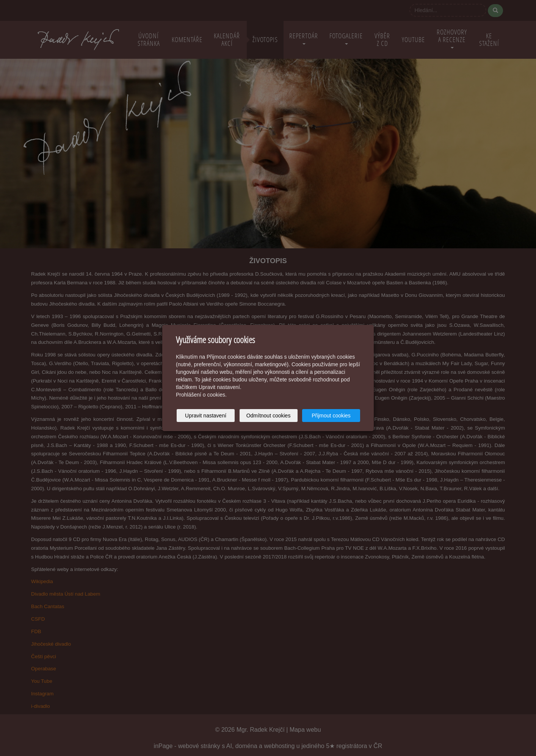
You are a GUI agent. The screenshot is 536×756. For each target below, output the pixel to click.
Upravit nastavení (206, 416)
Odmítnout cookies (269, 416)
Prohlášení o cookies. (201, 395)
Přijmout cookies (331, 416)
